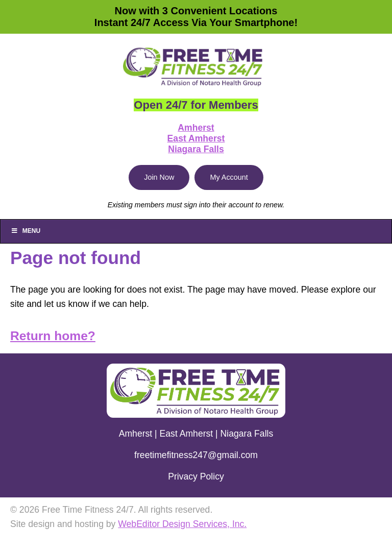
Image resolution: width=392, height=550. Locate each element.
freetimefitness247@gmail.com (196, 455)
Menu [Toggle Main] (26, 231)
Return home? (53, 336)
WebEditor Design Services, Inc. (182, 524)
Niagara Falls (196, 149)
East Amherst (196, 138)
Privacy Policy (196, 476)
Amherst (196, 128)
